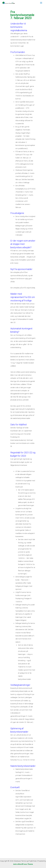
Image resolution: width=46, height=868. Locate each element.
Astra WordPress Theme (23, 864)
